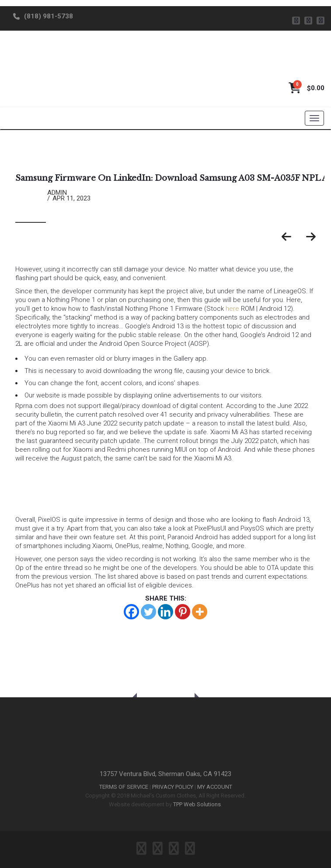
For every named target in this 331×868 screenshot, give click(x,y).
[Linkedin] (165, 612)
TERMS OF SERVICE (124, 787)
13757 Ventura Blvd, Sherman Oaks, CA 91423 (165, 774)
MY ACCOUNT (215, 787)
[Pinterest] (183, 612)
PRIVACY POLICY (173, 787)
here (232, 309)
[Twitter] (148, 612)
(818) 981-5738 (49, 16)
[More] (200, 612)
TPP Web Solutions (197, 804)
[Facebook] (131, 612)
